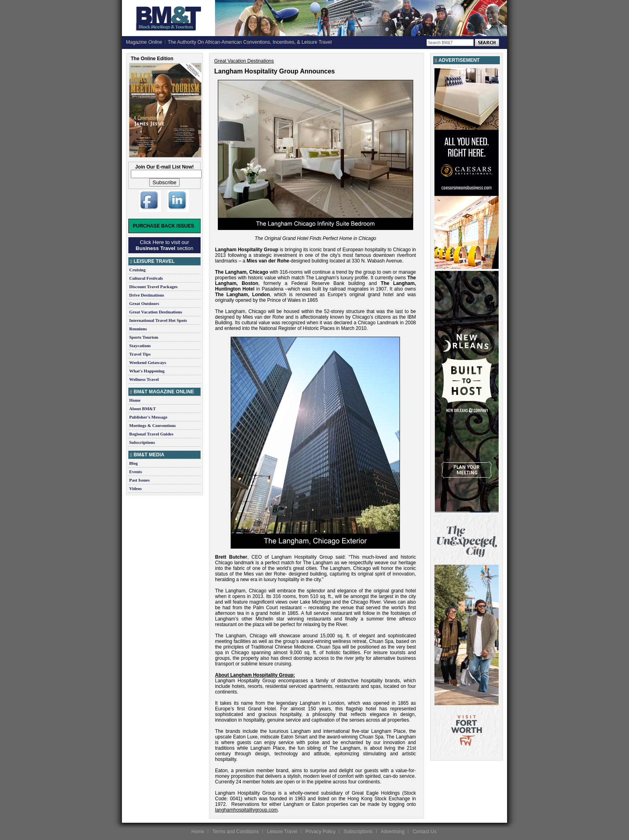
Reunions (138, 329)
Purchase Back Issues (163, 226)
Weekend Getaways (148, 362)
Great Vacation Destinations (156, 312)
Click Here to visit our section (164, 245)
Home (135, 400)
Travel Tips (140, 354)
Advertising (393, 832)
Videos (135, 488)
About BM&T (142, 409)
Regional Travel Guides (151, 434)
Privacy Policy (320, 832)
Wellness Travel (144, 379)
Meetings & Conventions (152, 425)
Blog (133, 463)
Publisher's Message (148, 417)
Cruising (137, 270)
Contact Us (425, 832)
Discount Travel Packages (153, 287)
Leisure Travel (282, 832)
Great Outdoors (144, 303)
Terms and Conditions (235, 832)
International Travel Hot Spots (158, 320)
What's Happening (147, 371)
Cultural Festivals (146, 278)
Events (136, 472)
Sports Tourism (144, 337)
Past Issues (139, 480)
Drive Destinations (147, 295)
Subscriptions (142, 442)
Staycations (140, 346)
